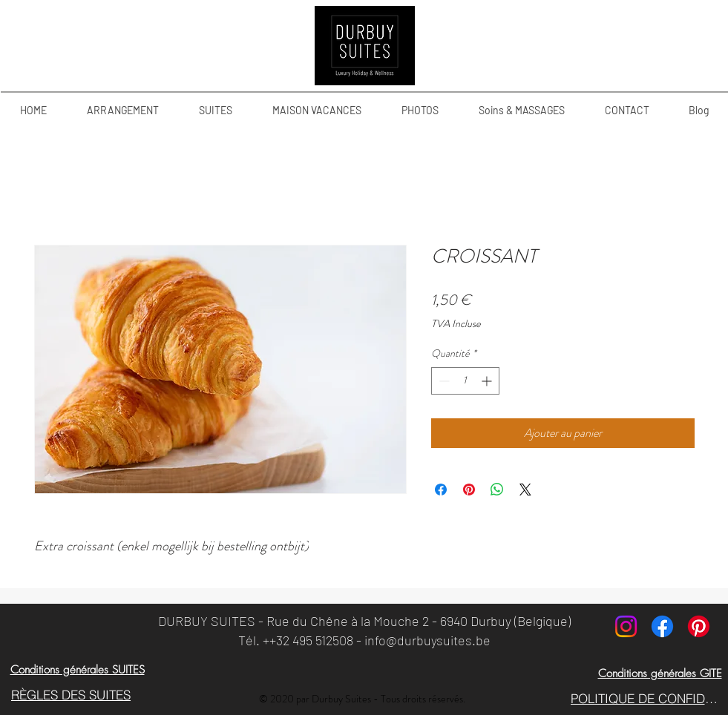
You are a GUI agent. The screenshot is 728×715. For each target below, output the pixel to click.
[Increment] (488, 381)
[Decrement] (443, 381)
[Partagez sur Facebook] (441, 490)
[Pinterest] (699, 626)
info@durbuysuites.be (427, 640)
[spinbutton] (465, 381)
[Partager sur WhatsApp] (497, 490)
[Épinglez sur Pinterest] (469, 490)
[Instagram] (626, 626)
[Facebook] (662, 626)
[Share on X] (525, 490)
